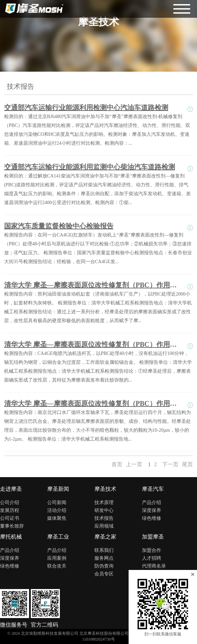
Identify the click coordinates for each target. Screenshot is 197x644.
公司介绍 (10, 503)
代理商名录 (154, 566)
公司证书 (10, 518)
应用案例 (57, 558)
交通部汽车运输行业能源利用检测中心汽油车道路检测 (86, 108)
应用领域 (104, 526)
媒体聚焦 (57, 518)
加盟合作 (152, 550)
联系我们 (104, 550)
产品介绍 (152, 503)
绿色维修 (152, 518)
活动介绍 (57, 510)
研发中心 (104, 510)
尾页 (187, 464)
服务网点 (104, 558)
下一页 (170, 464)
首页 (117, 464)
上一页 (134, 464)
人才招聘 (152, 558)
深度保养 (152, 510)
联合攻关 (57, 566)
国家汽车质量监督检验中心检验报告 (59, 226)
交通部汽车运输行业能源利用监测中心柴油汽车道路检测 (90, 167)
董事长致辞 (12, 526)
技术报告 (104, 518)
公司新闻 (57, 503)
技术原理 (104, 503)
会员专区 (104, 574)
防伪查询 (104, 566)
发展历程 (10, 510)
